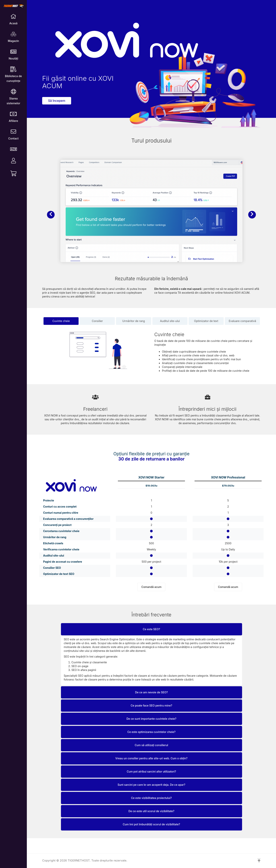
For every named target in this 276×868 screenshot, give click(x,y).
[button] (51, 215)
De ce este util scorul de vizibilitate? (151, 811)
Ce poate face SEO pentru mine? (152, 705)
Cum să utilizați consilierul (151, 745)
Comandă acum (152, 587)
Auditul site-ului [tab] (170, 321)
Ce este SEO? (151, 629)
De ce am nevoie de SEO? (152, 692)
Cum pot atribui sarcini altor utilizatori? (151, 771)
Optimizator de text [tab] (206, 321)
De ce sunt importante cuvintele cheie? (151, 719)
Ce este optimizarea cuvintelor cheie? (151, 732)
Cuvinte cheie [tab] (61, 321)
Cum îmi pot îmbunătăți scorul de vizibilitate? (152, 824)
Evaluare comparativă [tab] (242, 321)
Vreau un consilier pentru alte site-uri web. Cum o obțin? (151, 758)
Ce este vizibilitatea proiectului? (151, 798)
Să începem (57, 101)
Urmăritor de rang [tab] (134, 321)
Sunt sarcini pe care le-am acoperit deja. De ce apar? (151, 785)
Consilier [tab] (97, 321)
